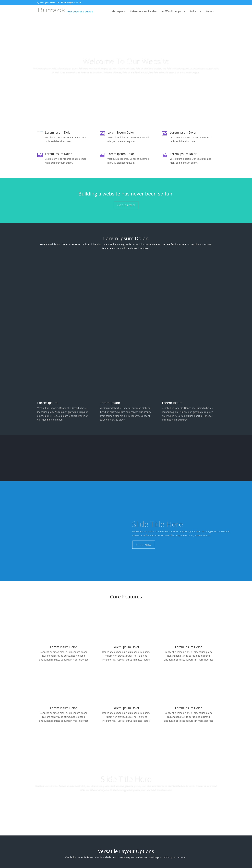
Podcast (194, 12)
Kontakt (210, 12)
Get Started (126, 205)
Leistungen (117, 12)
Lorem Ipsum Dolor (126, 647)
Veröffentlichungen (171, 12)
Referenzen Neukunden (144, 12)
